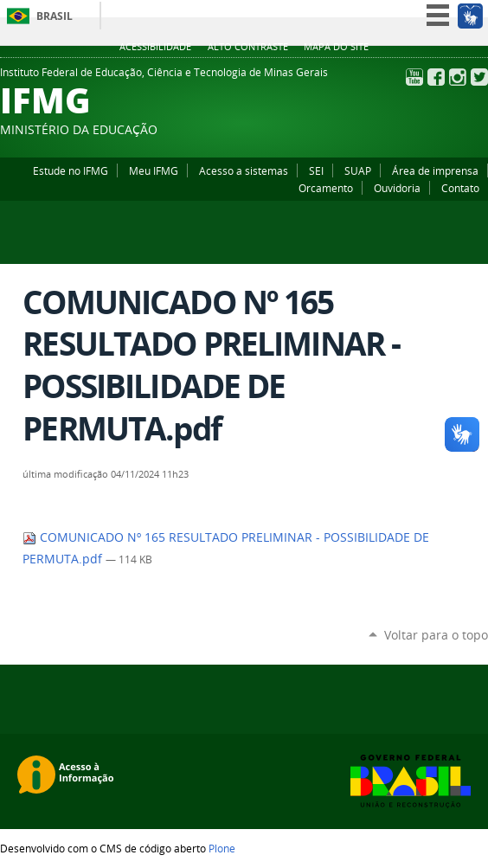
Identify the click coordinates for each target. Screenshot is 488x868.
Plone (222, 848)
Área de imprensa (435, 170)
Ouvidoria (397, 188)
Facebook (436, 77)
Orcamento (326, 188)
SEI (316, 170)
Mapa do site (336, 47)
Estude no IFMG (71, 170)
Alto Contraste (248, 47)
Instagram (458, 77)
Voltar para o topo (436, 635)
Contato (460, 188)
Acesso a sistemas (244, 170)
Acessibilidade (155, 47)
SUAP (358, 170)
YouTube (414, 77)
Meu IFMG (154, 170)
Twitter (479, 77)
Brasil (55, 16)
